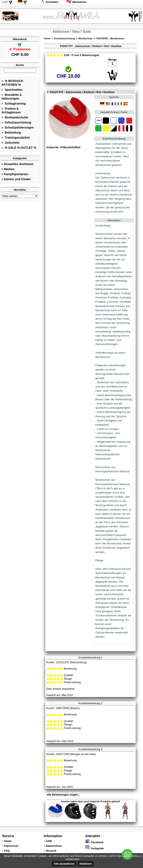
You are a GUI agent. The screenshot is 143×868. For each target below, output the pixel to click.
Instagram (95, 848)
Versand (51, 851)
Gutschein (10, 143)
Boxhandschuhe (15, 117)
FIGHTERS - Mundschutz (110, 38)
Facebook (94, 842)
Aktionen (61, 31)
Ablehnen (86, 864)
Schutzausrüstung (16, 122)
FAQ (7, 851)
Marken (8, 169)
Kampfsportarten (15, 174)
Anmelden (50, 2)
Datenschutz (54, 846)
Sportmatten (12, 90)
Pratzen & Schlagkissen (11, 110)
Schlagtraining (14, 104)
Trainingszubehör (16, 138)
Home (47, 38)
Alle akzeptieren (64, 864)
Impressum (11, 846)
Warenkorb (76, 2)
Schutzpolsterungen (18, 127)
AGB (49, 841)
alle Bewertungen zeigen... (64, 795)
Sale (87, 31)
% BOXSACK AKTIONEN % (12, 83)
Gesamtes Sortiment (17, 164)
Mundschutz (85, 38)
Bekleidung (11, 133)
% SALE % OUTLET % (19, 148)
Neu (76, 31)
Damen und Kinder (16, 179)
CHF (5, 2)
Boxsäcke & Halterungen (12, 97)
